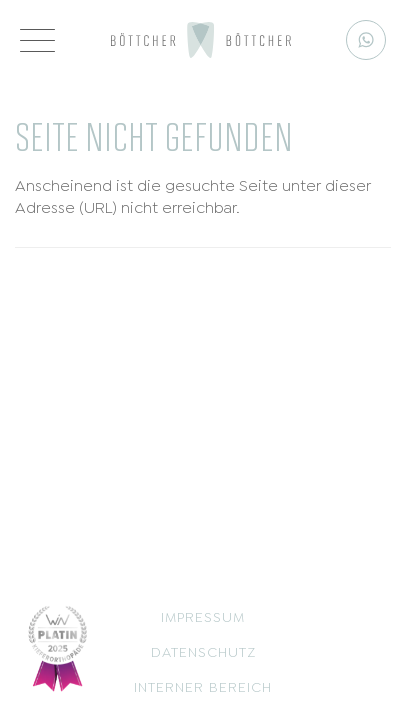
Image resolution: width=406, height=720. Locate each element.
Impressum (203, 615)
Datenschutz (203, 650)
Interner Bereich (203, 685)
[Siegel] (58, 645)
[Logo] (201, 40)
